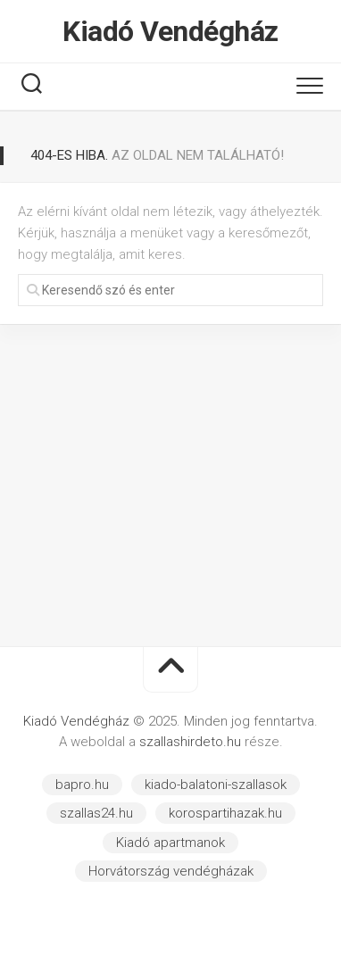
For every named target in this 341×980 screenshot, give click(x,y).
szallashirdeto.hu (192, 742)
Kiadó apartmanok (170, 843)
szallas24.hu (96, 813)
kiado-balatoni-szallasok (216, 785)
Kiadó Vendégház (170, 31)
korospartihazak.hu (225, 813)
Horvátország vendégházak (171, 871)
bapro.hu (82, 785)
